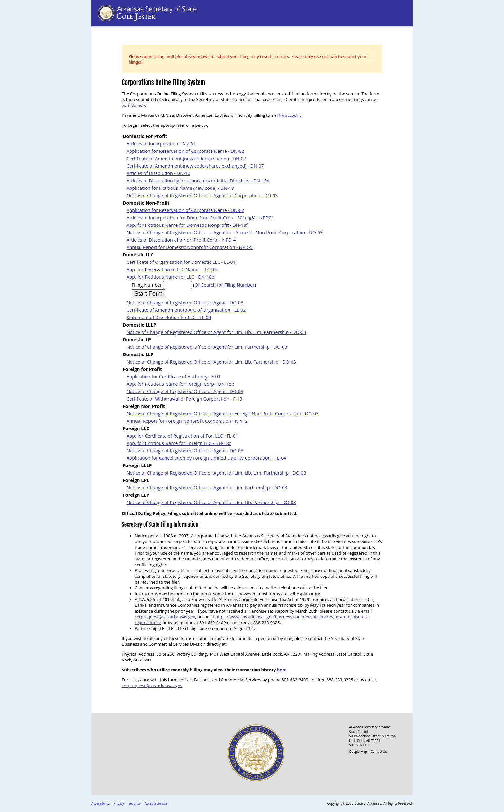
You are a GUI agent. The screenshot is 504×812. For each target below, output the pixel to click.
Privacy (119, 803)
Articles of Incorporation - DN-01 (161, 144)
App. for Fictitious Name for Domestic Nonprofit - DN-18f (187, 225)
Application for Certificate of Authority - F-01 (173, 377)
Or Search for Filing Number (224, 285)
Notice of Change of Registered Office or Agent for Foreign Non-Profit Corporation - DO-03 (222, 414)
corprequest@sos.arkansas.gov (165, 617)
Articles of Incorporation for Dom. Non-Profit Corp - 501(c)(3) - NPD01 (200, 218)
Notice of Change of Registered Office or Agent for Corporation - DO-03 (202, 195)
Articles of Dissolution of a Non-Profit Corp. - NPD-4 (181, 240)
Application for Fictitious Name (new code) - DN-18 (180, 188)
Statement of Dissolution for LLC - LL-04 (169, 317)
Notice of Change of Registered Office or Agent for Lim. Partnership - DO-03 (207, 347)
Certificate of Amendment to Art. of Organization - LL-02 (186, 310)
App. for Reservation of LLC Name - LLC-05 (171, 269)
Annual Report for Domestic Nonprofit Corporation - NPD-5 (189, 247)
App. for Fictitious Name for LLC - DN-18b (170, 277)
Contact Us (379, 752)
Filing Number (147, 285)
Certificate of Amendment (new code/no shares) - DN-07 (186, 158)
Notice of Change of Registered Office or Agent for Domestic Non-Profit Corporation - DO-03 (224, 232)
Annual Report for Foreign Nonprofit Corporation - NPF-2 (187, 421)
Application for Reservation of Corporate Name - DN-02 (185, 151)
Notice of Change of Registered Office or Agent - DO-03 (185, 303)
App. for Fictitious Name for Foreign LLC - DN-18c (179, 443)
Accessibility (100, 803)
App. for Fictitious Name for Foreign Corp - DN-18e (180, 384)
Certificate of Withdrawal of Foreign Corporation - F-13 (184, 399)
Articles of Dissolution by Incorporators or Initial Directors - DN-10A (198, 181)
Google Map (358, 752)
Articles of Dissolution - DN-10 (158, 173)
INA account (289, 115)
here (282, 670)
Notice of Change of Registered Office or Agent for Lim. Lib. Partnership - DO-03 (211, 362)
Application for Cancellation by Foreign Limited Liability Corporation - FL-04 (206, 458)
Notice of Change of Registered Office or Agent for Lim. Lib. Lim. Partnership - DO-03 (216, 332)
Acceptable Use (156, 803)
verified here (134, 105)
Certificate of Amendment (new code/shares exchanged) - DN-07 (195, 166)
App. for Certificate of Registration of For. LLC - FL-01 (182, 436)
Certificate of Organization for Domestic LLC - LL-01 (181, 262)
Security (134, 803)
